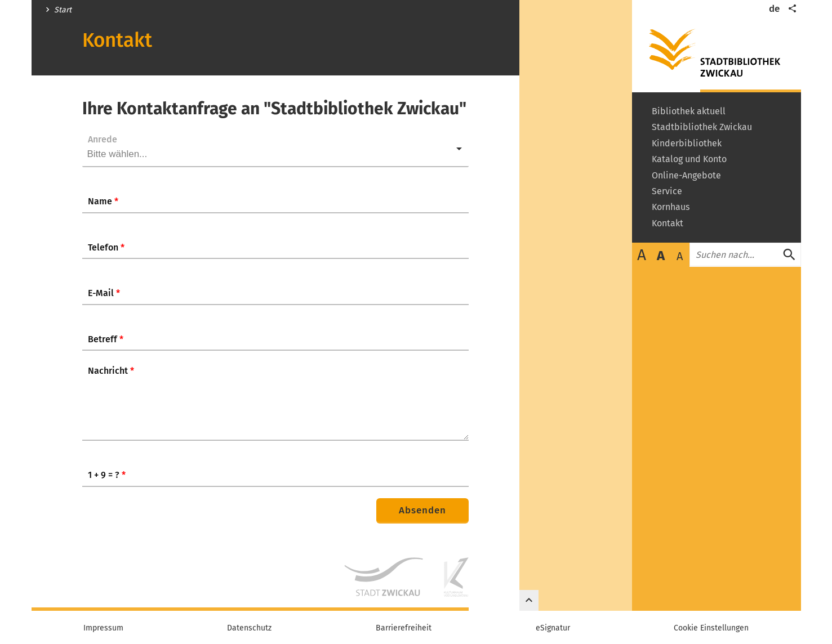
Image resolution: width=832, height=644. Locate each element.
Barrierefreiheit (404, 628)
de (774, 9)
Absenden (422, 510)
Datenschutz (249, 628)
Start (63, 10)
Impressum (103, 628)
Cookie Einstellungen (711, 628)
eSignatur (553, 628)
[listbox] (275, 149)
